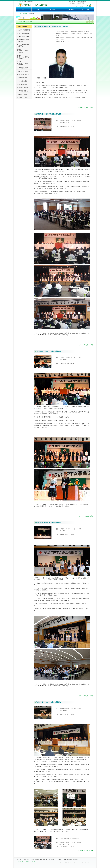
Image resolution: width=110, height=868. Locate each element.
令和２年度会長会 (22, 84)
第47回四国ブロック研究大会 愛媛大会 (23, 63)
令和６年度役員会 (22, 78)
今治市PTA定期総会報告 (24, 30)
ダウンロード (86, 10)
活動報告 (71, 10)
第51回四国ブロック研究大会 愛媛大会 (23, 57)
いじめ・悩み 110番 (80, 6)
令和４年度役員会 (22, 81)
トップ (24, 10)
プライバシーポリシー (31, 862)
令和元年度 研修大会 (23, 94)
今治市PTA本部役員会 (23, 33)
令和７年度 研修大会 (23, 88)
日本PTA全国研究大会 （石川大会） (23, 41)
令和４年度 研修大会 (23, 91)
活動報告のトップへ (23, 97)
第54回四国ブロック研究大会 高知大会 (23, 51)
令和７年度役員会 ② (23, 71)
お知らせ (39, 10)
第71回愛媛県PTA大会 (23, 37)
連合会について (55, 10)
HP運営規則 (20, 862)
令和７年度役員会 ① (23, 74)
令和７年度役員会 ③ (23, 68)
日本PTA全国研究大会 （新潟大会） (23, 45)
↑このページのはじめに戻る (86, 108)
